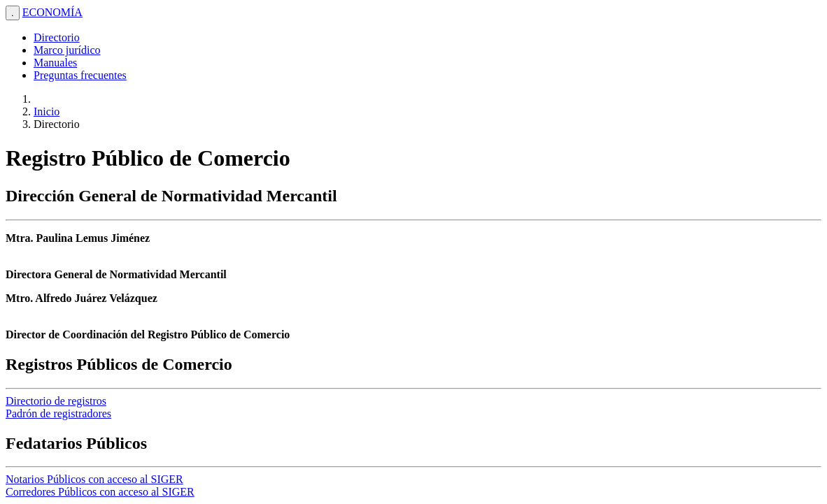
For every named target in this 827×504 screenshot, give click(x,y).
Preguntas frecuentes (80, 75)
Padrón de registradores (58, 413)
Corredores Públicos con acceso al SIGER (100, 492)
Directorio (57, 37)
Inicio (47, 111)
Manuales (55, 63)
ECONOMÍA (52, 12)
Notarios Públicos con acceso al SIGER (94, 479)
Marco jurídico (67, 50)
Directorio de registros (56, 401)
